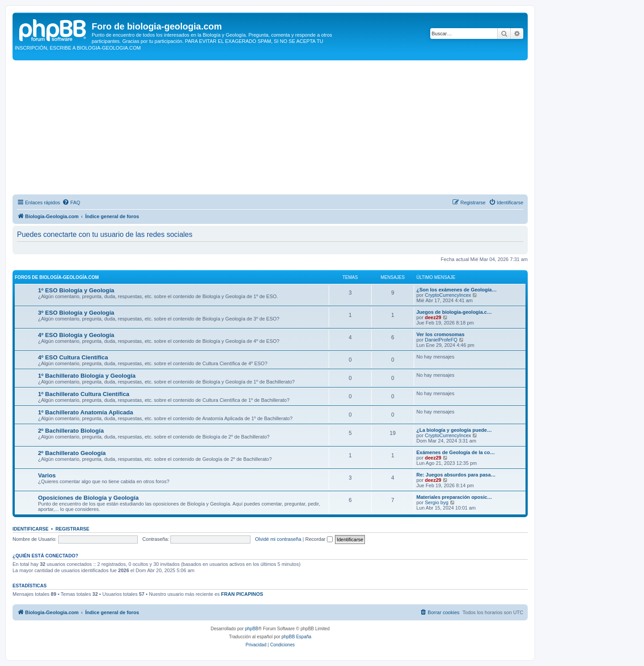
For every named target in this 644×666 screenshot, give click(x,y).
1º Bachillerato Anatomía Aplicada (86, 412)
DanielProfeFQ (441, 340)
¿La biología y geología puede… (454, 430)
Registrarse (72, 529)
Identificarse (31, 529)
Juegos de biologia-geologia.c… (454, 312)
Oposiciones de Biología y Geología (88, 498)
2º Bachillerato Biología (71, 431)
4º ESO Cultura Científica (73, 357)
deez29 (433, 317)
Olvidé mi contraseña (278, 539)
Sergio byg (437, 502)
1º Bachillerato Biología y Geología (87, 376)
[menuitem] (71, 202)
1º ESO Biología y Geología (76, 290)
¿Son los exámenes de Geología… (457, 290)
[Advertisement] (270, 127)
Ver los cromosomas (441, 334)
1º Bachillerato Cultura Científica (84, 394)
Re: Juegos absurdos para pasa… (456, 475)
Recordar (319, 539)
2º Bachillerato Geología (72, 453)
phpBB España (296, 637)
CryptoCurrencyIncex (448, 295)
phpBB (252, 629)
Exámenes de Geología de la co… (455, 452)
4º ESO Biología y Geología (76, 335)
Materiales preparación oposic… (454, 497)
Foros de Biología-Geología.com (57, 277)
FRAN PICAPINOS (242, 594)
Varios (47, 475)
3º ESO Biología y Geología (76, 313)
